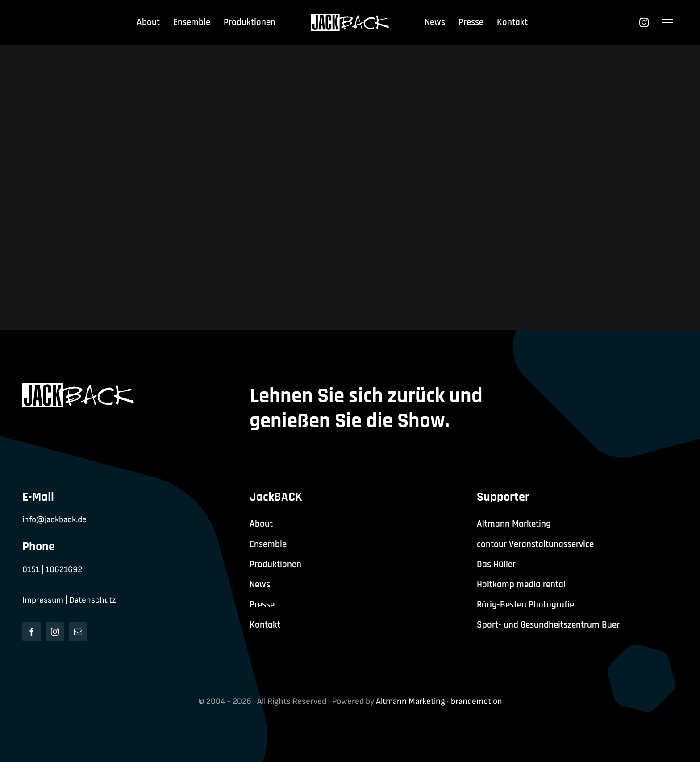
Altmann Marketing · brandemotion (439, 701)
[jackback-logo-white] (350, 19)
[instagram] (55, 632)
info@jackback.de (54, 520)
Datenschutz (93, 600)
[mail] (78, 632)
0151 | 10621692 (52, 570)
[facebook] (32, 632)
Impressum (43, 600)
